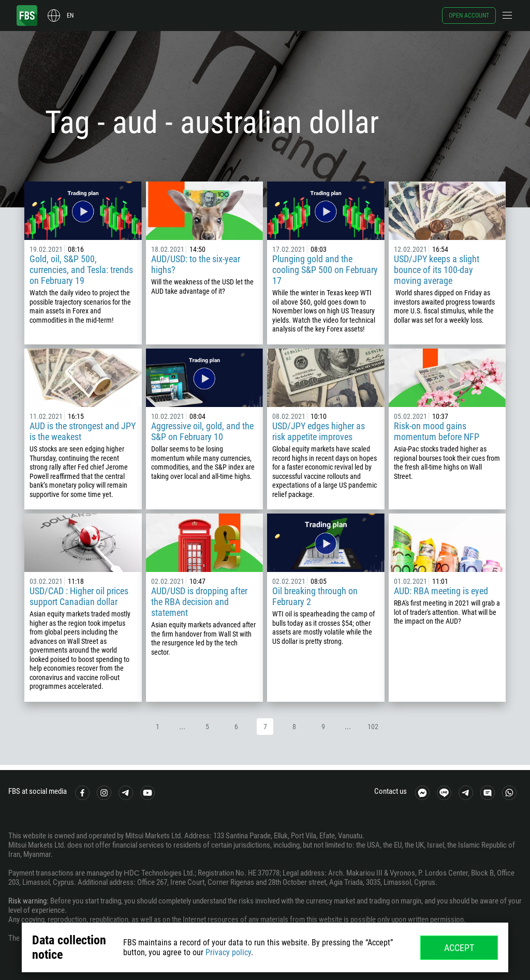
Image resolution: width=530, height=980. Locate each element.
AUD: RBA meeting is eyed (441, 591)
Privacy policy (228, 952)
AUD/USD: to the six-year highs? (196, 264)
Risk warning (27, 901)
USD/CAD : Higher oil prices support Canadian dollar (79, 596)
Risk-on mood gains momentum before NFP (437, 431)
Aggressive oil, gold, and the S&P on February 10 (202, 431)
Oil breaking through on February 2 (315, 596)
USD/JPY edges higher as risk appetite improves (319, 431)
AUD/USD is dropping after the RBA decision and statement (199, 602)
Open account (469, 16)
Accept (459, 948)
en (70, 16)
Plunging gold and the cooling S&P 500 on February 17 (325, 270)
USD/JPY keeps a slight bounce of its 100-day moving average (437, 270)
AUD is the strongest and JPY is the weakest (83, 431)
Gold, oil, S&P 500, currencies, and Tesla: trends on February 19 (81, 270)
